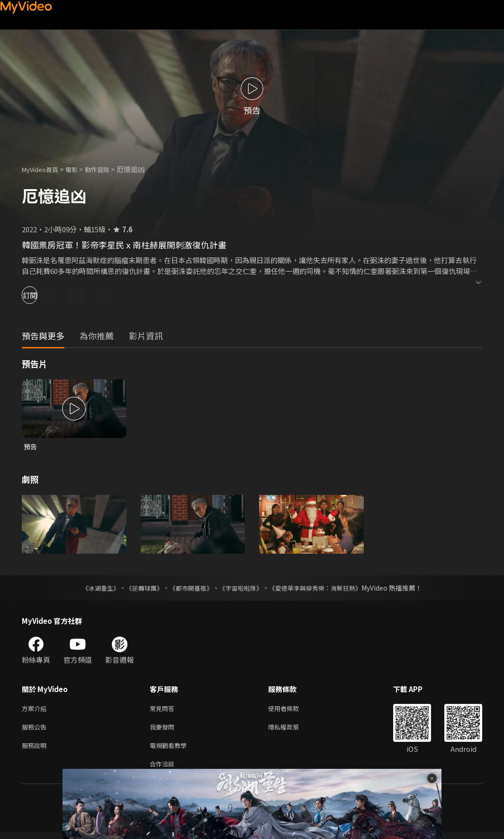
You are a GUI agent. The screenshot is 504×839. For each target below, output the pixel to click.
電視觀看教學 (171, 750)
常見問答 (164, 710)
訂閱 (41, 295)
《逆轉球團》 (139, 589)
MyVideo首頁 (43, 169)
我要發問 (164, 730)
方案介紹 (36, 710)
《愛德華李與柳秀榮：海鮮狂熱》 (321, 589)
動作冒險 (108, 169)
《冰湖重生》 (92, 589)
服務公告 (36, 730)
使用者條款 (292, 710)
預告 (31, 447)
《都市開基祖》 (189, 589)
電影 (79, 169)
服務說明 (36, 750)
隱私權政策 (292, 730)
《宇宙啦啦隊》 (242, 589)
